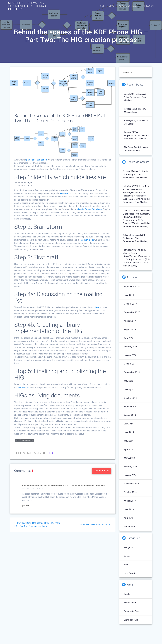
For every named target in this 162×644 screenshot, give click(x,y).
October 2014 (130, 398)
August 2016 (130, 330)
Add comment (102, 471)
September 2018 (132, 287)
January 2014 (130, 475)
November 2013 (131, 484)
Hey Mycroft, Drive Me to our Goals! (136, 122)
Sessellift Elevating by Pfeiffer (27, 6)
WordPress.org (131, 620)
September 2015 (132, 372)
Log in (127, 594)
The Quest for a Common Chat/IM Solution (136, 149)
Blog (112, 6)
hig (17, 441)
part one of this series (37, 160)
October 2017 (130, 304)
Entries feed (130, 603)
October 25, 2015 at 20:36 (33, 488)
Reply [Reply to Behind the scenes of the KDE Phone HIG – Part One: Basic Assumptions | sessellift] (26, 506)
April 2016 (129, 338)
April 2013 (129, 518)
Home (102, 6)
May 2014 (129, 441)
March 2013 (130, 527)
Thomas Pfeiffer (130, 171)
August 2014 (130, 415)
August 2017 (130, 321)
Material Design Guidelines (89, 209)
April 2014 (129, 449)
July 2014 (129, 424)
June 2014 (129, 432)
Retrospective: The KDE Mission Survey (135, 110)
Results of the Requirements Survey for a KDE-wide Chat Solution (137, 136)
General (128, 556)
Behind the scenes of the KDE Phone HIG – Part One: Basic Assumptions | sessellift (64, 486)
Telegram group (87, 240)
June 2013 (129, 509)
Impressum (148, 6)
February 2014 (131, 467)
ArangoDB (129, 547)
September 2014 (132, 407)
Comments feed (132, 611)
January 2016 (130, 355)
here (97, 307)
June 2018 (129, 295)
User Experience (132, 573)
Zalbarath (127, 235)
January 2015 (130, 389)
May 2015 (129, 381)
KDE (51, 453)
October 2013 (130, 492)
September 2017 (132, 312)
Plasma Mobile (27, 441)
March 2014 (130, 458)
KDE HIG (64, 194)
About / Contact (128, 6)
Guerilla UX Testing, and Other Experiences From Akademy (135, 97)
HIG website (23, 387)
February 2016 (131, 347)
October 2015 (130, 364)
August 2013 (130, 501)
